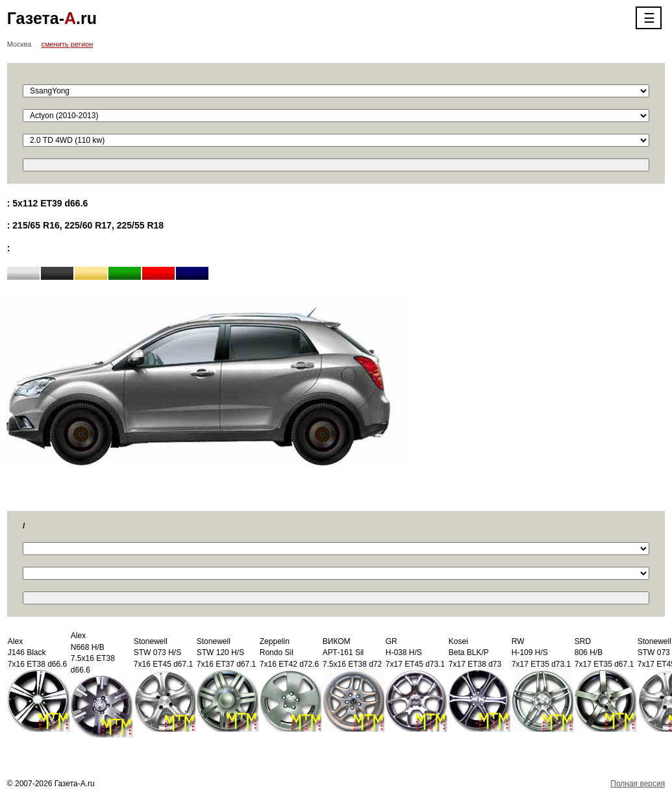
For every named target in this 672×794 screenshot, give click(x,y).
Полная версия (638, 784)
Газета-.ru (52, 18)
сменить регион (67, 44)
